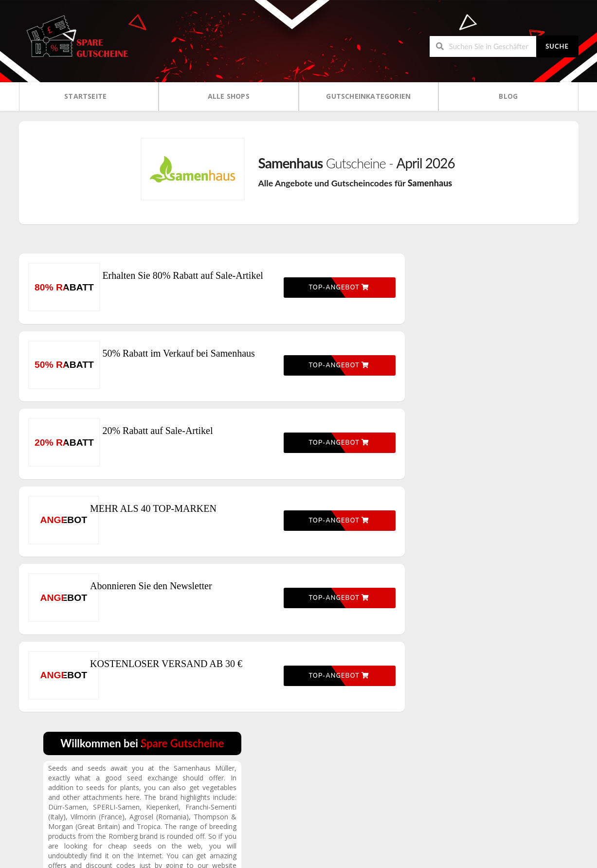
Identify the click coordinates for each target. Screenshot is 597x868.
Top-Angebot (322, 291)
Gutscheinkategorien (368, 96)
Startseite (85, 96)
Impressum (469, 803)
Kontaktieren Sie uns (483, 820)
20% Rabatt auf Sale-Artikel (167, 448)
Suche (557, 46)
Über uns (466, 787)
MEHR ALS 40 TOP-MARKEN (175, 525)
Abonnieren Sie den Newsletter (172, 603)
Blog (508, 96)
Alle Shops (229, 96)
